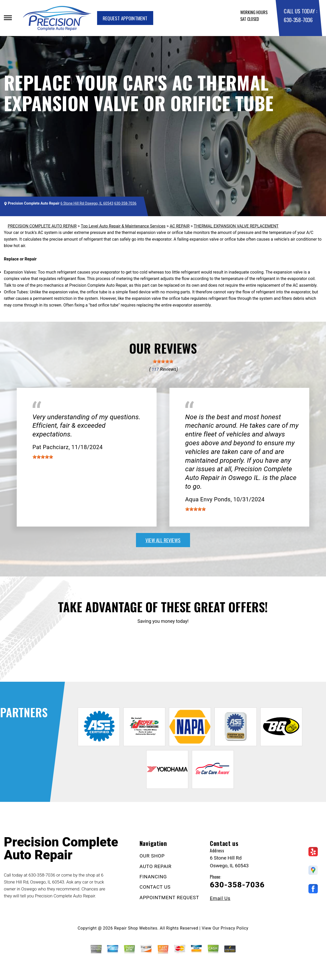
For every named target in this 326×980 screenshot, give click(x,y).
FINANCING (153, 877)
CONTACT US (155, 887)
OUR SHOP (152, 856)
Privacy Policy (234, 928)
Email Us (220, 898)
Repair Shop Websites (136, 928)
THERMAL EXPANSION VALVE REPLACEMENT (236, 226)
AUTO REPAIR (156, 866)
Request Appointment (125, 18)
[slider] (163, 361)
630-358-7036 (298, 20)
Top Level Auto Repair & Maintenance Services (123, 226)
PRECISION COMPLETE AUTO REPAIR (42, 226)
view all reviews (163, 540)
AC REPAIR (180, 226)
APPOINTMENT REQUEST (169, 898)
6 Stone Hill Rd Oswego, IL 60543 (87, 203)
